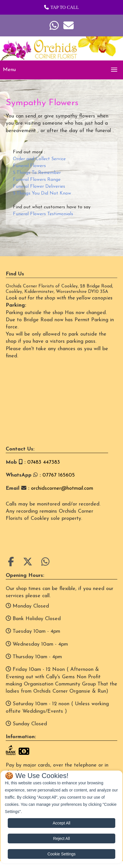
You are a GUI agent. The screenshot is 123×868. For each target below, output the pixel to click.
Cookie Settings (61, 854)
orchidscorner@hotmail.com (62, 488)
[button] (61, 7)
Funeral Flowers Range (37, 180)
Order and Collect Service (39, 159)
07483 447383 (44, 462)
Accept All (61, 823)
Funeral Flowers (29, 166)
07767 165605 (59, 475)
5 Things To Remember (37, 173)
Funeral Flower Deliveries (39, 187)
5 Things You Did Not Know (42, 193)
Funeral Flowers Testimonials (43, 214)
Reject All (61, 838)
